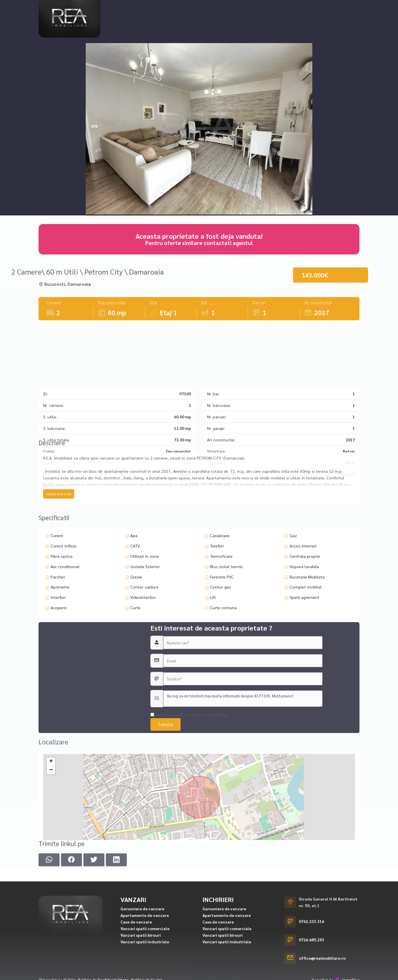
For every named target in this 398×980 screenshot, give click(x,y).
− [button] (51, 832)
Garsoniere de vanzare (142, 975)
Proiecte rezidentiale (200, 8)
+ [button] (51, 823)
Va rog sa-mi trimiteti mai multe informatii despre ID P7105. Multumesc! (243, 764)
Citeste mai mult (59, 532)
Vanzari (120, 8)
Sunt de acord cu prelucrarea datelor (189, 780)
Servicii (303, 8)
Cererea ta (243, 8)
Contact (328, 8)
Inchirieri (152, 8)
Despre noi (275, 8)
